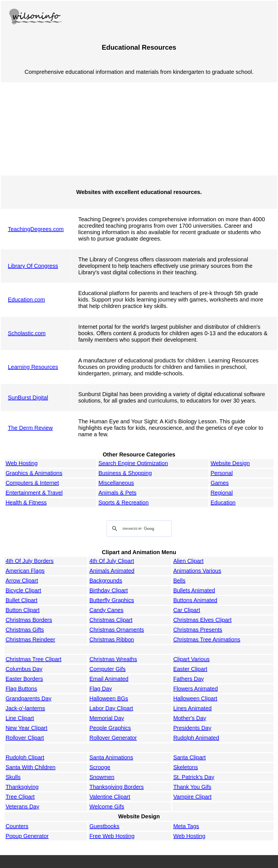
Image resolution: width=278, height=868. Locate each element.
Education (223, 502)
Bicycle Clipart (23, 590)
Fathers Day (189, 679)
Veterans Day (22, 807)
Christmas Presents (198, 630)
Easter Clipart (190, 669)
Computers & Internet (32, 483)
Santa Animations (111, 757)
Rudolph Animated (196, 738)
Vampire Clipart (192, 797)
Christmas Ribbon (112, 639)
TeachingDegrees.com (36, 229)
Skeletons (186, 767)
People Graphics (110, 728)
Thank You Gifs (192, 787)
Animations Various (197, 571)
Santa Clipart (190, 757)
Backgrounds (106, 581)
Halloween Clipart (195, 698)
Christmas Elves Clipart (203, 620)
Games (220, 483)
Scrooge (100, 767)
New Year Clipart (27, 728)
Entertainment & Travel (34, 493)
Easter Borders (24, 679)
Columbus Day (24, 669)
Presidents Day (192, 728)
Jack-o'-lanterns (25, 708)
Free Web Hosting (112, 836)
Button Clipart (23, 610)
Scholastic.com (27, 333)
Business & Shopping (125, 473)
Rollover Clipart (25, 738)
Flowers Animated (196, 689)
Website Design (230, 463)
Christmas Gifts (25, 630)
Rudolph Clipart (25, 757)
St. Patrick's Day (194, 777)
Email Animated (109, 679)
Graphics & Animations (34, 473)
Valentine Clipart (110, 797)
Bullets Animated (194, 590)
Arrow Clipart (22, 581)
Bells (179, 581)
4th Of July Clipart (112, 561)
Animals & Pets (118, 493)
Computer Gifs (108, 669)
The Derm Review (30, 428)
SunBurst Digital (28, 398)
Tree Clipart (20, 797)
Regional (222, 493)
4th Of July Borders (30, 561)
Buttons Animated (195, 600)
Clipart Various (192, 659)
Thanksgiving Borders (117, 787)
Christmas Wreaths (113, 659)
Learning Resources (33, 367)
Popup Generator (27, 836)
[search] (138, 529)
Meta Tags (186, 826)
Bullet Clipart (21, 600)
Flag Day (101, 689)
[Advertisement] (139, 129)
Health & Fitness (26, 502)
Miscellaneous (116, 483)
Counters (17, 826)
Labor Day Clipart (111, 708)
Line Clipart (20, 718)
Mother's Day (190, 718)
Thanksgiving (22, 787)
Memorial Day (107, 718)
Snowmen (102, 777)
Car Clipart (187, 610)
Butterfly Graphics (112, 600)
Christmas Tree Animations (207, 639)
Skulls (13, 777)
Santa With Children (31, 767)
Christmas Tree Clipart (34, 659)
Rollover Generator (113, 738)
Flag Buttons (21, 689)
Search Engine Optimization (133, 463)
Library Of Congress (33, 266)
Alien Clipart (189, 561)
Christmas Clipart (111, 620)
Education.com (26, 300)
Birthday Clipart (109, 590)
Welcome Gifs (107, 807)
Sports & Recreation (124, 502)
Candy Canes (106, 610)
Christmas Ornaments (117, 630)
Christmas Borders (29, 620)
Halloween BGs (109, 698)
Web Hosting (22, 463)
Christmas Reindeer (30, 639)
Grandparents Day (28, 698)
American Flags (25, 571)
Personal (222, 473)
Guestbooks (104, 826)
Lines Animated (193, 708)
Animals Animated (112, 571)
